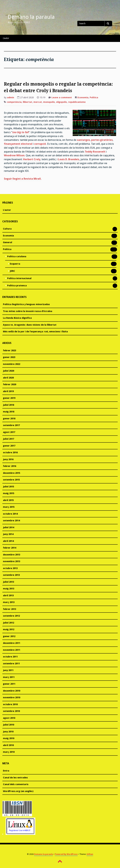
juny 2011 (8, 670)
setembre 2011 (11, 664)
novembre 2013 (12, 561)
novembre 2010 (12, 697)
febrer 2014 (10, 548)
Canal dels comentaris (16, 784)
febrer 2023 (10, 350)
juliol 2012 (9, 623)
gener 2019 (9, 398)
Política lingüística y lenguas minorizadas (26, 304)
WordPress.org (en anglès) (18, 791)
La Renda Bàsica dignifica (17, 318)
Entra (6, 771)
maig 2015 (9, 493)
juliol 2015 (9, 487)
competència (14, 102)
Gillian (90, 854)
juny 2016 (8, 459)
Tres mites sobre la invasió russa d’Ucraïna (28, 311)
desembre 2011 (12, 643)
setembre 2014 (11, 521)
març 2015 (9, 507)
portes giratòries (102, 140)
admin (11, 97)
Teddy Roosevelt (95, 152)
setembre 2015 (11, 480)
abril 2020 (8, 378)
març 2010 (9, 752)
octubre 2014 (10, 514)
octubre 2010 (10, 704)
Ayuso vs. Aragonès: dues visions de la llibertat (30, 325)
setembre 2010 (11, 711)
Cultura (7, 229)
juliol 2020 (9, 371)
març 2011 (9, 677)
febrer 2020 (10, 384)
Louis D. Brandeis (69, 159)
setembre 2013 (11, 575)
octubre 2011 (10, 657)
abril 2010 (8, 745)
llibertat (27, 102)
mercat (38, 102)
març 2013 (9, 602)
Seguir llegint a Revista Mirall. (23, 179)
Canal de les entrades (15, 778)
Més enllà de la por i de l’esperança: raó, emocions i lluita (35, 332)
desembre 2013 (12, 555)
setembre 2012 (11, 616)
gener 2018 (9, 419)
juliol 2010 (9, 725)
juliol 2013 (9, 582)
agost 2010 (9, 718)
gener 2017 (9, 446)
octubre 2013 (10, 568)
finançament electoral (18, 144)
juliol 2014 (9, 527)
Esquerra (15, 264)
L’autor (6, 38)
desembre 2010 (12, 691)
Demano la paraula (31, 17)
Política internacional (19, 279)
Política (94, 97)
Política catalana (17, 257)
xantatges (84, 140)
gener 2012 (9, 636)
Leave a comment (62, 98)
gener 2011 (9, 684)
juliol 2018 (9, 405)
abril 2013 (8, 595)
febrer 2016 (10, 466)
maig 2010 (9, 738)
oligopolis (61, 102)
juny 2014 (8, 534)
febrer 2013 (10, 609)
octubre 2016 (10, 452)
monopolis (49, 102)
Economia (83, 97)
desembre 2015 (12, 473)
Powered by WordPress (66, 854)
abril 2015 (8, 500)
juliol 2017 (9, 439)
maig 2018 (9, 412)
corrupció (40, 144)
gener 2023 (9, 357)
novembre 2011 (12, 650)
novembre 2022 (12, 364)
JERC (12, 271)
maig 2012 (9, 629)
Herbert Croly (32, 159)
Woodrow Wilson (14, 155)
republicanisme (77, 102)
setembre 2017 (11, 425)
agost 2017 (9, 432)
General (7, 243)
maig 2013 (9, 589)
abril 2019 (8, 391)
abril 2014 (8, 541)
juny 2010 (8, 732)
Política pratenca (17, 286)
